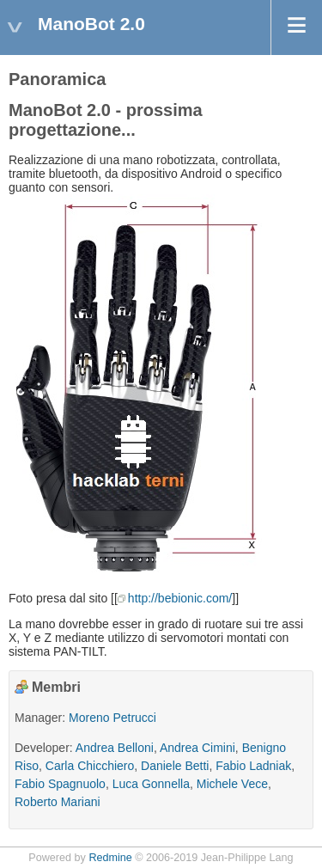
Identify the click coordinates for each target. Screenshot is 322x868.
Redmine (110, 858)
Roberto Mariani (58, 802)
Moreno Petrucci (112, 718)
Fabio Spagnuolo (60, 784)
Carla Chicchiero (90, 766)
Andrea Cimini (197, 748)
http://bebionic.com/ (180, 598)
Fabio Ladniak (253, 766)
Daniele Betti (175, 766)
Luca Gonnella (151, 784)
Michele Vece (232, 784)
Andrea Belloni (115, 748)
